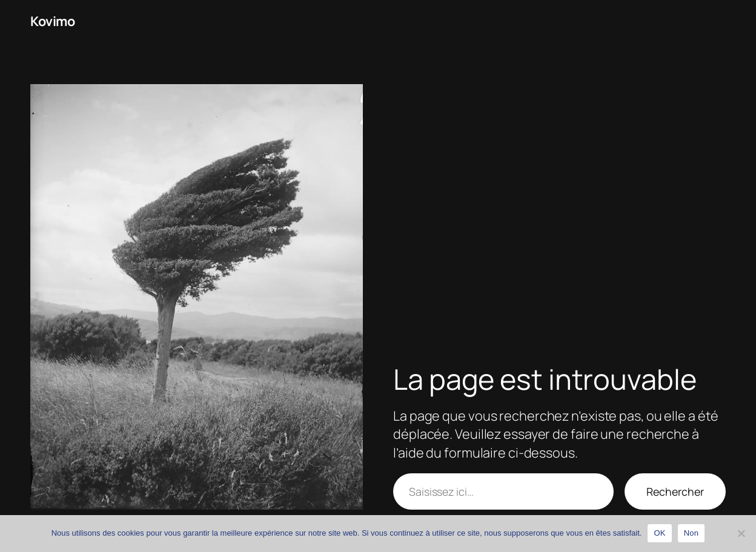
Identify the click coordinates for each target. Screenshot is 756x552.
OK (659, 533)
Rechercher (675, 491)
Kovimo (52, 21)
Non (691, 533)
